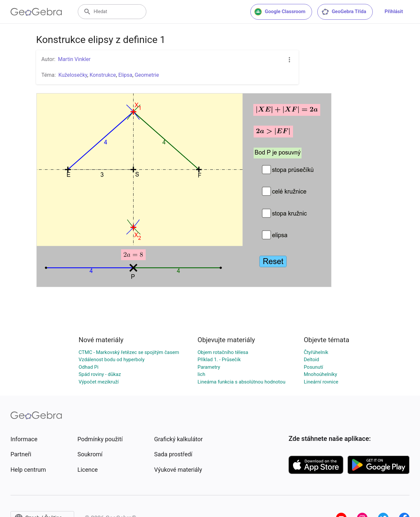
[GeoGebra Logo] (36, 12)
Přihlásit (394, 11)
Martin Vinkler (74, 59)
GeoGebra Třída (344, 12)
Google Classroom (280, 12)
